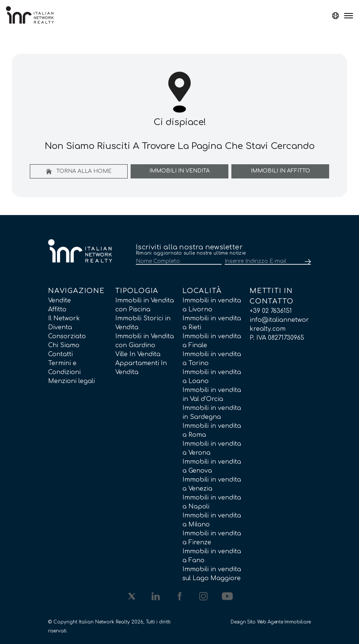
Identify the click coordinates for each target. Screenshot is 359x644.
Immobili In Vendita (179, 171)
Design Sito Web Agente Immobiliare (271, 622)
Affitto (57, 309)
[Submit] (306, 262)
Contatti (60, 354)
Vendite (60, 301)
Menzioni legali (71, 381)
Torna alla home (79, 171)
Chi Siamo (64, 345)
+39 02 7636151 (271, 311)
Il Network (64, 318)
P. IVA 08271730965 (277, 338)
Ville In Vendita (138, 354)
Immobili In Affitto (280, 171)
